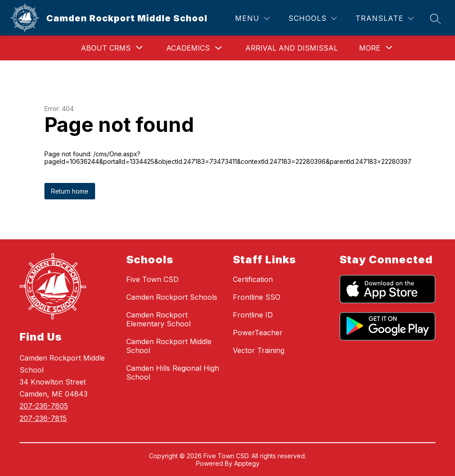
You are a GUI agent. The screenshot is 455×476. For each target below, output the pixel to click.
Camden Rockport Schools (172, 297)
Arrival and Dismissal (291, 48)
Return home (70, 191)
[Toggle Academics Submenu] (219, 48)
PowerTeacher (258, 333)
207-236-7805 (44, 406)
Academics (188, 48)
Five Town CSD (152, 279)
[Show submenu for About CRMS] (106, 48)
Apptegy (247, 463)
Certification (253, 279)
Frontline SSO (257, 297)
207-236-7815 (43, 418)
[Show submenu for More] (370, 48)
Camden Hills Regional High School (173, 373)
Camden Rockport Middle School (169, 346)
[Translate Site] (385, 18)
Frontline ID (253, 315)
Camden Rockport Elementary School (158, 319)
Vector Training (259, 350)
